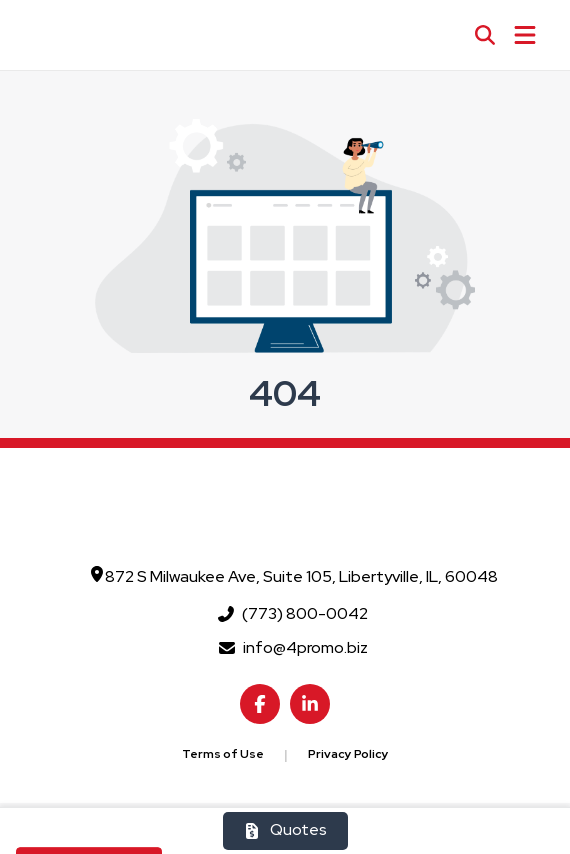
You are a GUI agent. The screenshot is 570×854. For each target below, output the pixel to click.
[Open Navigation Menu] (525, 35)
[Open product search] (485, 35)
